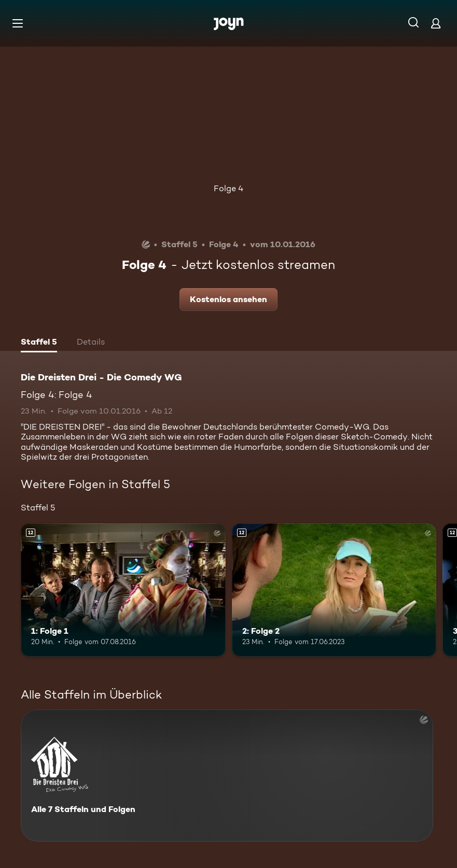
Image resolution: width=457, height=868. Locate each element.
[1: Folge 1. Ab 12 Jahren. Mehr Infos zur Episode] (123, 590)
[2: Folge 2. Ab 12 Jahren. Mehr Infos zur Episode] (334, 590)
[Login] (436, 23)
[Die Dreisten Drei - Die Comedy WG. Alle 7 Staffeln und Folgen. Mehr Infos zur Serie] (227, 775)
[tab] (39, 343)
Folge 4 (228, 188)
